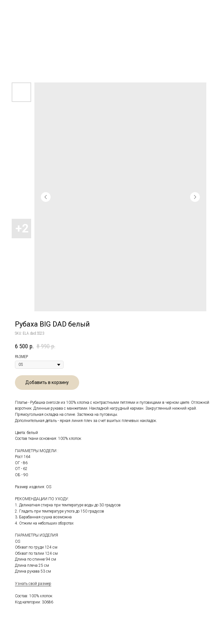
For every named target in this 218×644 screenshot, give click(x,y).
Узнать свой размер (33, 584)
